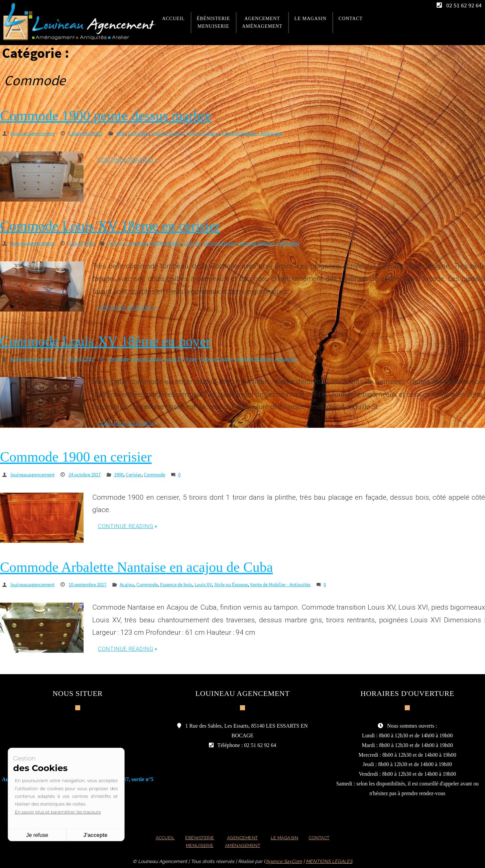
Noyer (204, 358)
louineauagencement (34, 133)
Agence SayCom (284, 861)
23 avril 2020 (86, 243)
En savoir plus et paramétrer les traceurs (58, 812)
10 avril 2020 (86, 358)
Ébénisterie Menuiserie (197, 841)
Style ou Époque (218, 133)
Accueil (161, 837)
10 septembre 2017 (93, 583)
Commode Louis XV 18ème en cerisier (110, 226)
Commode (148, 133)
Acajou (136, 583)
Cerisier (122, 243)
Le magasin (285, 837)
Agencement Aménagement (241, 841)
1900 (129, 133)
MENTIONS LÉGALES (329, 861)
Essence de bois (180, 133)
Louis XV (206, 243)
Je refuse (38, 835)
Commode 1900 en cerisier (76, 456)
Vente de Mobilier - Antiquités (272, 133)
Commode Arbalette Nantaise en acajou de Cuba (136, 566)
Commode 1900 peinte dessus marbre (106, 116)
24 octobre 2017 (90, 473)
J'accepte (96, 835)
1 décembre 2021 (91, 133)
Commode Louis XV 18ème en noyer (105, 341)
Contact (322, 837)
